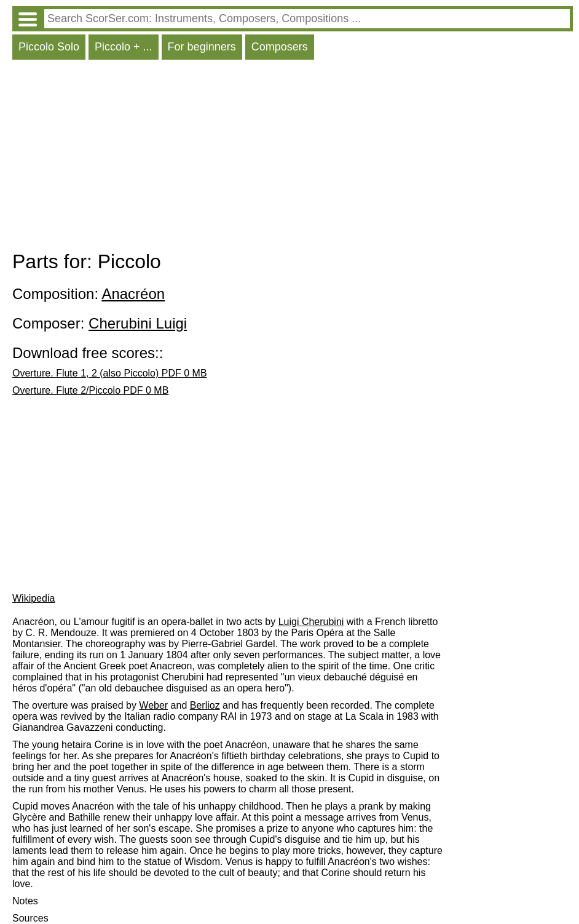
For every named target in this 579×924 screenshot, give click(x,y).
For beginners (202, 47)
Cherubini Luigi (138, 323)
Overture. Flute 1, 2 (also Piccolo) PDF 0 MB (110, 373)
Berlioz (205, 705)
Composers (280, 47)
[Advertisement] (293, 158)
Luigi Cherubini (311, 622)
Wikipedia (33, 598)
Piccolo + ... (124, 47)
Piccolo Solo (49, 47)
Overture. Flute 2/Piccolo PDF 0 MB (90, 390)
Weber (153, 705)
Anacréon (133, 294)
